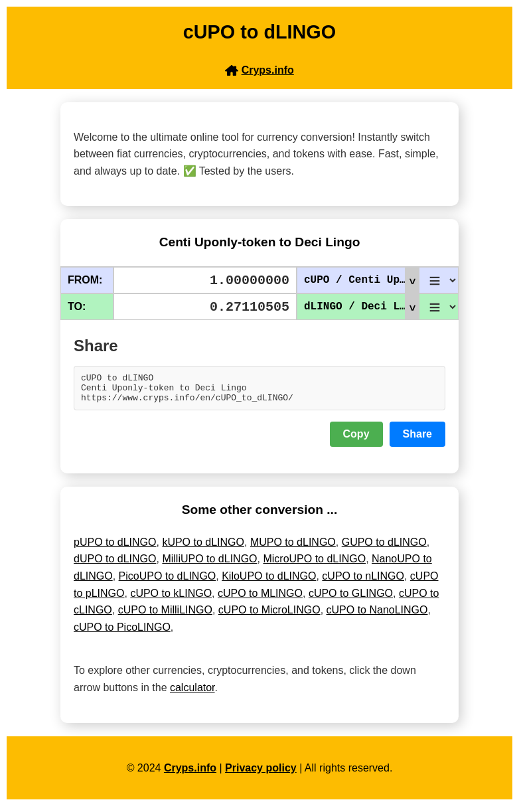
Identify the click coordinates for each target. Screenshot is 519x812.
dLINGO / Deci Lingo (361, 307)
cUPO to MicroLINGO (269, 616)
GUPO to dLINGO (384, 548)
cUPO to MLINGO (260, 599)
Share (417, 440)
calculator (192, 693)
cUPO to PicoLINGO (122, 633)
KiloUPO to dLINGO (269, 582)
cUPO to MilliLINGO (165, 616)
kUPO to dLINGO (203, 548)
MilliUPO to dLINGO (209, 565)
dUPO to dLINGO (115, 565)
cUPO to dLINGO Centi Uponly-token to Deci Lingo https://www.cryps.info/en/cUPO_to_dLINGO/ (259, 391)
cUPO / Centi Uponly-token (361, 280)
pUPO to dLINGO (115, 548)
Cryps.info (190, 774)
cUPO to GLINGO (351, 599)
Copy (356, 440)
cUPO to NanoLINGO (377, 616)
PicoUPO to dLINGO (168, 582)
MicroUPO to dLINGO (314, 565)
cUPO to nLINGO (363, 582)
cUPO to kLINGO (171, 599)
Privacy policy (261, 774)
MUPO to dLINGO (293, 548)
